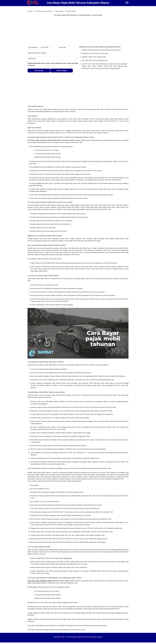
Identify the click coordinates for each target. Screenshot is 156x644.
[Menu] (127, 3)
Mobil (66, 189)
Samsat (70, 305)
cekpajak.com (68, 558)
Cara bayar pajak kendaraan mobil (39, 581)
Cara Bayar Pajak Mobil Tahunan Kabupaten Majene (78, 3)
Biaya (120, 613)
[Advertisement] (78, 31)
